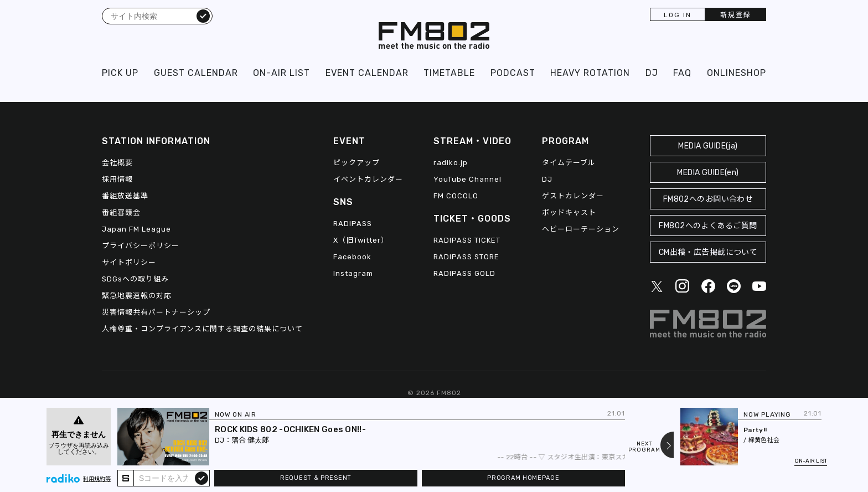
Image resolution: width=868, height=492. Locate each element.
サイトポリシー (129, 262)
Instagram (353, 273)
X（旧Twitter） (361, 240)
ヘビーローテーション (581, 229)
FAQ (682, 73)
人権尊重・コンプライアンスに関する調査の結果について (202, 329)
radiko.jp (451, 163)
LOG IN (678, 15)
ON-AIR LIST (281, 73)
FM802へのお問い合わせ (708, 199)
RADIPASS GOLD (464, 273)
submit (201, 478)
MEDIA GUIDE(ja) (708, 146)
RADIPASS (353, 224)
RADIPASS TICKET (467, 240)
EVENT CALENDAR (367, 73)
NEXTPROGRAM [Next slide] (644, 447)
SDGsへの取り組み (135, 279)
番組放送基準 (125, 196)
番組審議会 (121, 212)
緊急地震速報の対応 (137, 296)
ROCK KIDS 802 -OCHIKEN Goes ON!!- (290, 429)
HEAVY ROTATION (590, 73)
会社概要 (117, 163)
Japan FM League (136, 229)
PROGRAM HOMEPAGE (523, 478)
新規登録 (736, 15)
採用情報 (117, 179)
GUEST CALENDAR (196, 73)
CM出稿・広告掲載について (708, 252)
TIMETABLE (449, 73)
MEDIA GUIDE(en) (708, 173)
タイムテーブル (569, 163)
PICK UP (120, 73)
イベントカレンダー (368, 179)
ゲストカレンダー (573, 196)
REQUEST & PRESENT (316, 478)
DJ (652, 73)
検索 (203, 16)
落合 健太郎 (250, 440)
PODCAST (513, 73)
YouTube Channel (467, 179)
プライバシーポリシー (141, 246)
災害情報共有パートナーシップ (156, 312)
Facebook (352, 257)
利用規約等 (97, 479)
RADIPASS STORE (466, 257)
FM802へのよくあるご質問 (708, 226)
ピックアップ (356, 163)
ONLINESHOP (737, 73)
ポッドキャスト (569, 212)
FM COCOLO (456, 196)
